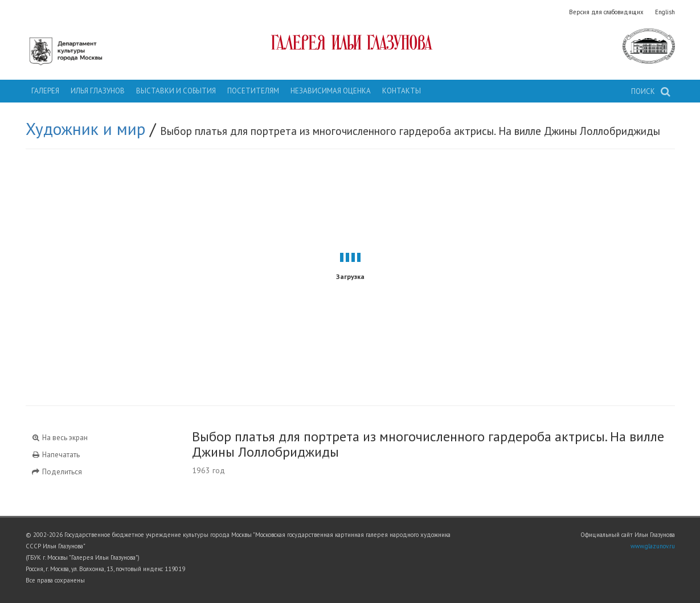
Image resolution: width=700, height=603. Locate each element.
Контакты (402, 91)
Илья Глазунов (98, 91)
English (665, 12)
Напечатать (56, 455)
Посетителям (253, 91)
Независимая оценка (331, 91)
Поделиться (57, 472)
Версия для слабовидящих (606, 12)
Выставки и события (176, 91)
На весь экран (60, 438)
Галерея (45, 91)
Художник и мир (85, 129)
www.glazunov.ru (653, 546)
